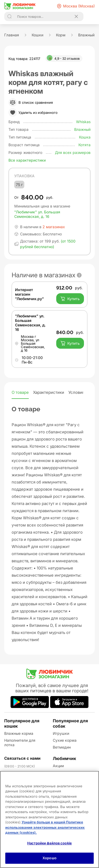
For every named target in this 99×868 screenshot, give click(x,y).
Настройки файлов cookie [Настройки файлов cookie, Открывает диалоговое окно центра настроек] (49, 843)
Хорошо (49, 858)
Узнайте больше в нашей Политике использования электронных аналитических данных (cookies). (45, 827)
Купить (70, 299)
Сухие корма (65, 740)
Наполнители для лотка (20, 742)
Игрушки (61, 733)
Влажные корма (19, 733)
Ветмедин (62, 747)
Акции (58, 766)
